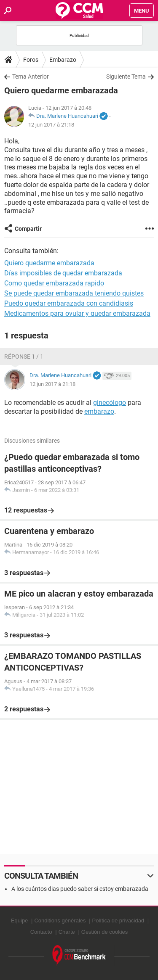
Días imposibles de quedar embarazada (63, 273)
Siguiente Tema (126, 77)
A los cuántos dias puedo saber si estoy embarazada (80, 889)
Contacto (41, 932)
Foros (31, 60)
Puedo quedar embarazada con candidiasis (69, 303)
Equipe (19, 921)
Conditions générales (60, 921)
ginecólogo (110, 403)
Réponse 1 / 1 (24, 357)
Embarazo (63, 60)
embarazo (99, 411)
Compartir (28, 229)
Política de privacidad (118, 921)
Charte (67, 932)
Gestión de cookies (105, 932)
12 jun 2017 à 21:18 (51, 125)
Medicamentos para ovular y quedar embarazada (77, 313)
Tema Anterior (31, 77)
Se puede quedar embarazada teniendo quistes (74, 293)
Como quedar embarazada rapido (54, 283)
